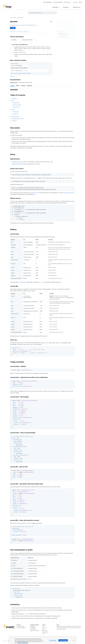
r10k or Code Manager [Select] (20, 66)
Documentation (33, 629)
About (43, 626)
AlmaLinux (17, 54)
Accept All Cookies (63, 640)
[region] (42, 640)
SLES (51, 54)
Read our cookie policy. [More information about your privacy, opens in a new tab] (23, 643)
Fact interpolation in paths (18, 119)
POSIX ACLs (71, 264)
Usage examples (15, 117)
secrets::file (15, 114)
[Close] (74, 640)
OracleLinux (27, 54)
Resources (77, 7)
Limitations (14, 121)
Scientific (36, 54)
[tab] (12, 86)
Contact (44, 633)
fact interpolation (22, 282)
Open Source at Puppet (34, 631)
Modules (56, 7)
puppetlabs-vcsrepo (34, 193)
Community (44, 628)
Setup (13, 101)
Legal (4, 641)
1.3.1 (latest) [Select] (16, 40)
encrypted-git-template (69, 193)
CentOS (22, 54)
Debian (40, 54)
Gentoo (16, 56)
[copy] (50, 71)
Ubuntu (44, 54)
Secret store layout (17, 105)
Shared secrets (16, 107)
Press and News (45, 632)
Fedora (48, 54)
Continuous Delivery (20, 626)
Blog (43, 629)
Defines (13, 110)
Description (14, 98)
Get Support (32, 626)
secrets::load (16, 112)
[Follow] (13, 28)
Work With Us (45, 631)
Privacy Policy (9, 641)
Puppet (66, 7)
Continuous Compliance (21, 628)
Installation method (15, 64)
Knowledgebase (33, 628)
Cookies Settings (53, 640)
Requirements (16, 103)
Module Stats (60, 32)
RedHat (32, 54)
